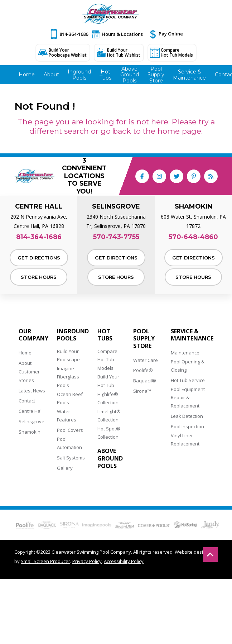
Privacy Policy (87, 561)
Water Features (67, 416)
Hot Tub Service (188, 380)
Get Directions (39, 258)
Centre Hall (31, 411)
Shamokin (30, 432)
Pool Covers (70, 430)
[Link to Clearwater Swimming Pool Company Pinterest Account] (194, 176)
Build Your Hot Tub (108, 381)
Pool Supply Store (144, 339)
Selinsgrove (32, 421)
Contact (27, 401)
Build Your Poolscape (68, 355)
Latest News (32, 391)
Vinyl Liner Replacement (185, 440)
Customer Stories (29, 376)
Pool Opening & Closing (188, 366)
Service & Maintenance (192, 335)
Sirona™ (142, 391)
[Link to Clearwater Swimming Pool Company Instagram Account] (159, 176)
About (25, 363)
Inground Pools (73, 335)
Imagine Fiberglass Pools (68, 377)
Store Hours (39, 277)
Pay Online (171, 34)
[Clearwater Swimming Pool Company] (111, 14)
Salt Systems (71, 458)
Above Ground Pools (110, 458)
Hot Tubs (105, 335)
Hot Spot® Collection (109, 433)
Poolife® (143, 370)
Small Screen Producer (45, 561)
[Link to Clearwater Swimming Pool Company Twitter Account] (177, 176)
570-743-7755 (116, 237)
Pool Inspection (187, 426)
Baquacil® (145, 381)
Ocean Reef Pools (70, 398)
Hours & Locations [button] (122, 34)
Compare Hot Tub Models (177, 53)
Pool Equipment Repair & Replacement (188, 398)
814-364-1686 (74, 34)
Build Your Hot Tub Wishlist (124, 53)
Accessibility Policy (124, 561)
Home (25, 353)
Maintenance (185, 353)
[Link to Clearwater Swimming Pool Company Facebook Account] (142, 176)
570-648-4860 (193, 237)
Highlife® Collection (108, 398)
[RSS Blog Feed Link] (211, 176)
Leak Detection (187, 416)
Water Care (146, 360)
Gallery (65, 468)
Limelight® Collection (109, 416)
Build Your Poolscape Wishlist (68, 53)
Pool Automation (69, 443)
